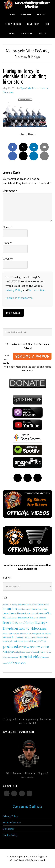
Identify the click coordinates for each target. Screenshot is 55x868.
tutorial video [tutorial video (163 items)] (31, 657)
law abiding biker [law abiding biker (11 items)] (35, 634)
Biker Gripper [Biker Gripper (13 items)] (32, 605)
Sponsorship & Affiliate (27, 806)
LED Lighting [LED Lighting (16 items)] (22, 637)
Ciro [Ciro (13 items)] (44, 614)
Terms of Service (12, 822)
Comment (10, 191)
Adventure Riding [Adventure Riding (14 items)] (10, 605)
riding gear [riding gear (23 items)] (8, 652)
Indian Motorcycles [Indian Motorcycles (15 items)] (11, 633)
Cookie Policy (10, 835)
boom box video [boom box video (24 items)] (33, 613)
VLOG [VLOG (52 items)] (22, 663)
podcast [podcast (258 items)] (11, 646)
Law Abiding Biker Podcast (27, 5)
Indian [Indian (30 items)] (43, 629)
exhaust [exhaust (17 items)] (42, 618)
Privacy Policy (14, 290)
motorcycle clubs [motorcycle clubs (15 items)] (21, 641)
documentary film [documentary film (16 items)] (26, 618)
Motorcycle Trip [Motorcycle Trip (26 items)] (37, 641)
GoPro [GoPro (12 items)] (21, 623)
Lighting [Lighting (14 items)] (31, 637)
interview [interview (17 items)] (24, 633)
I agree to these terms (19, 298)
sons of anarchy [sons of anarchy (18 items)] (33, 652)
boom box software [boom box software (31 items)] (14, 613)
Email (7, 243)
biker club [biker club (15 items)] (22, 605)
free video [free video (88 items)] (10, 622)
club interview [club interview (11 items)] (12, 618)
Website (8, 259)
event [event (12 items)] (36, 618)
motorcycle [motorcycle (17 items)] (8, 641)
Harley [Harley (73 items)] (29, 623)
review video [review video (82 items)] (39, 647)
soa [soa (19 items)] (24, 652)
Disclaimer (9, 829)
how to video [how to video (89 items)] (29, 628)
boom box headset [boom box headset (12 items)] (24, 609)
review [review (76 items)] (24, 647)
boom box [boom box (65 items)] (10, 609)
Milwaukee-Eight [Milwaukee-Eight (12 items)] (42, 637)
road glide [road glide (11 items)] (18, 652)
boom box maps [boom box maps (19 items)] (39, 609)
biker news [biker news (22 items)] (43, 604)
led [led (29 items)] (14, 637)
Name (7, 227)
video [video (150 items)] (12, 663)
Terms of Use (37, 290)
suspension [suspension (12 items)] (14, 658)
